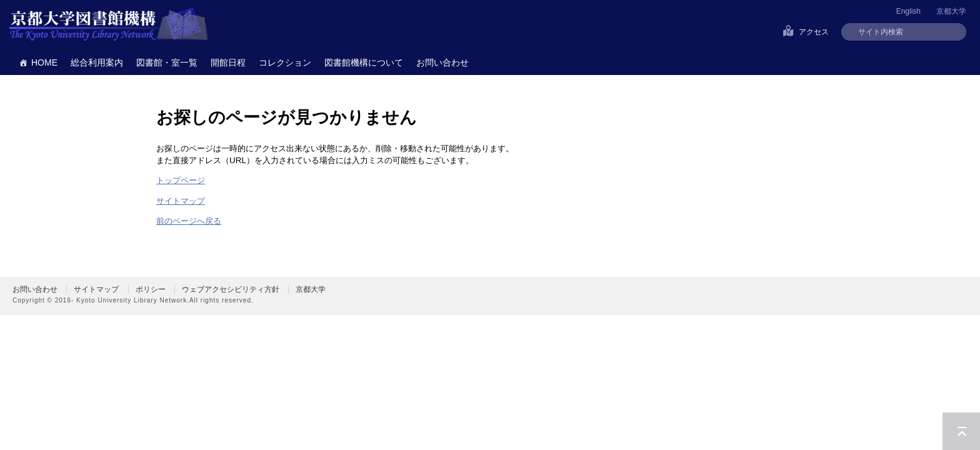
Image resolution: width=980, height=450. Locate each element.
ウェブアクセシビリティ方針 (231, 289)
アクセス (814, 32)
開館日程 (228, 62)
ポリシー (151, 289)
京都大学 (951, 11)
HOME (44, 62)
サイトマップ (181, 201)
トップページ (181, 180)
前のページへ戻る (189, 221)
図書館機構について (364, 62)
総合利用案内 (97, 62)
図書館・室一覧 (167, 62)
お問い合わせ (442, 62)
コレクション (285, 62)
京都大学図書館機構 (109, 25)
